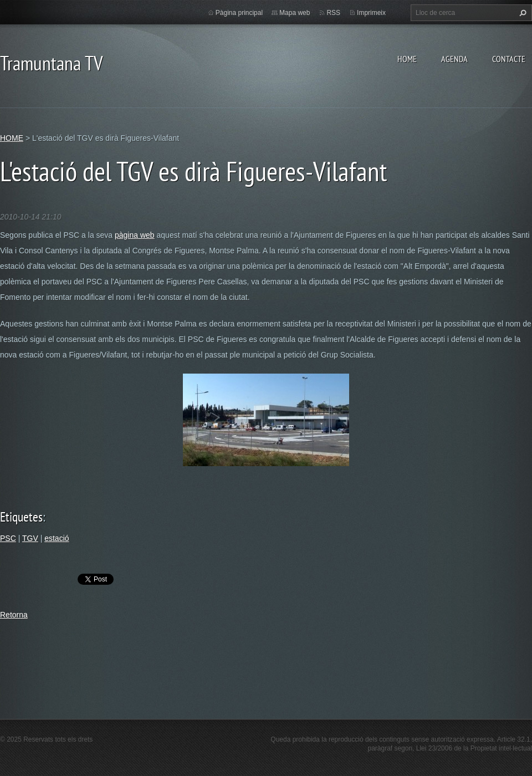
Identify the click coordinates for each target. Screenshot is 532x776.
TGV (30, 538)
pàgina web (135, 235)
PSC (8, 538)
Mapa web (295, 13)
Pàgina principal (239, 13)
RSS (333, 13)
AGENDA (454, 59)
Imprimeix (371, 13)
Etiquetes (21, 517)
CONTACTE (509, 59)
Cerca (521, 13)
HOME (407, 59)
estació (57, 538)
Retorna (14, 615)
